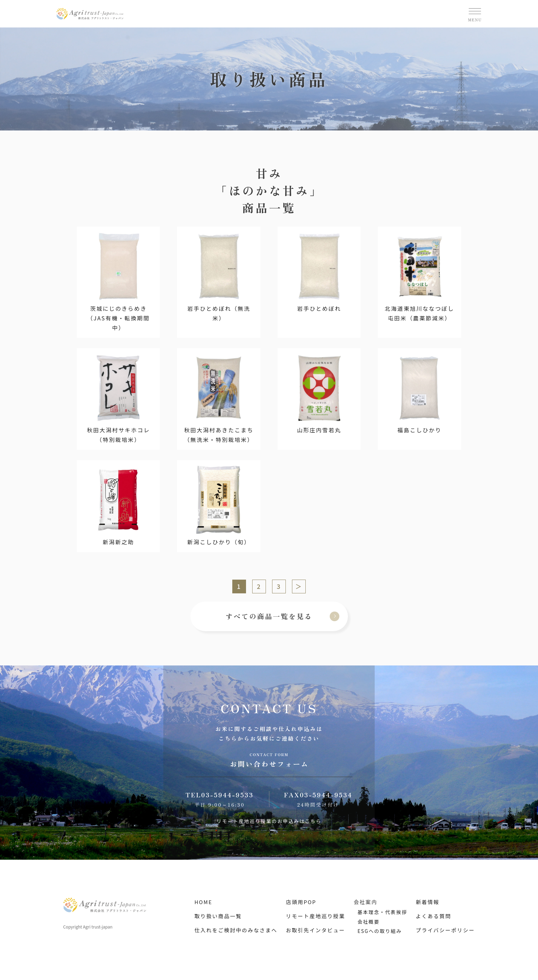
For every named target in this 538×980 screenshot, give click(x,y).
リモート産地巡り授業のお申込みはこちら (269, 821)
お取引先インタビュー (315, 930)
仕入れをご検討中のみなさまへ (236, 930)
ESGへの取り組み (380, 931)
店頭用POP (301, 902)
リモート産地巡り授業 (315, 916)
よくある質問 (434, 916)
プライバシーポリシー (445, 930)
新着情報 (428, 902)
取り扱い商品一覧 (218, 916)
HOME (203, 902)
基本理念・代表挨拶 (382, 912)
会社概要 (369, 922)
